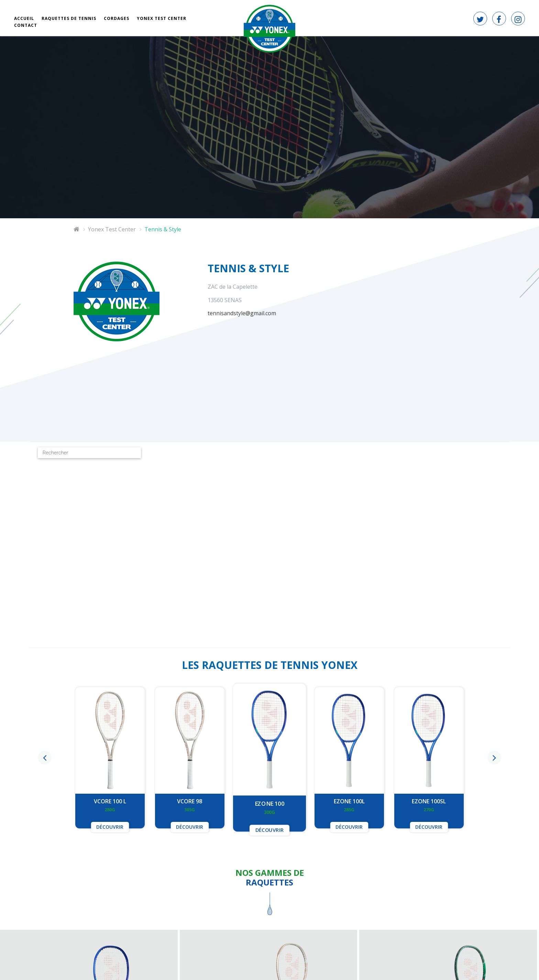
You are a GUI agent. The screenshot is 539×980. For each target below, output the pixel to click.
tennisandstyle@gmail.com (242, 313)
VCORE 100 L (110, 801)
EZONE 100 (269, 803)
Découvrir (110, 827)
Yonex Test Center (112, 229)
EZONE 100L (349, 801)
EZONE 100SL (429, 801)
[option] (269, 758)
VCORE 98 (190, 801)
